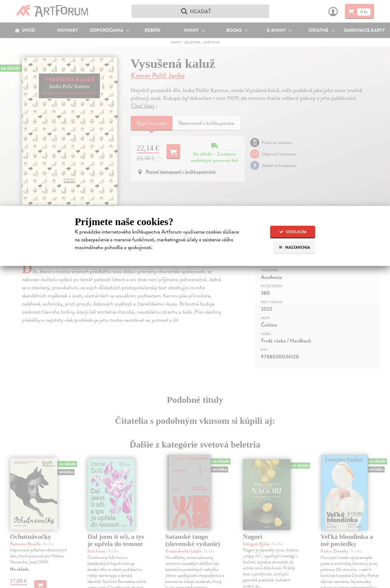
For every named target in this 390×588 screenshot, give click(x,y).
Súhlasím (293, 232)
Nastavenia (294, 247)
